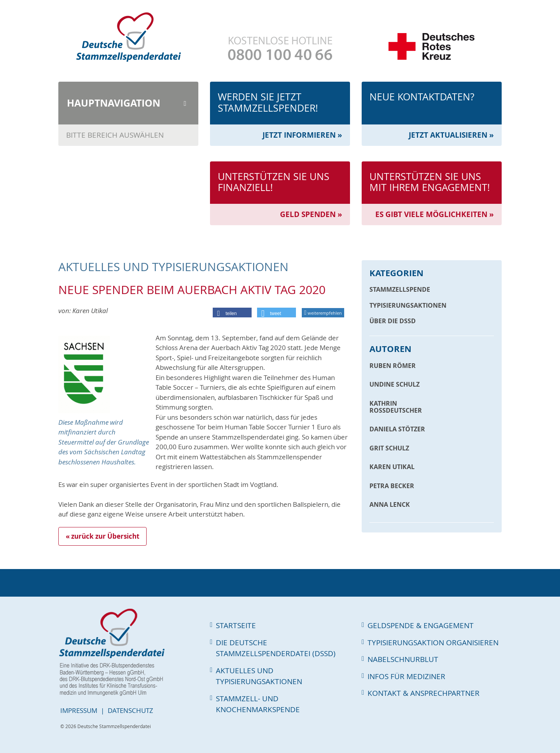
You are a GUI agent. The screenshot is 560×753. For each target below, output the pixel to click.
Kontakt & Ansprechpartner (423, 693)
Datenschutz (130, 710)
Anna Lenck (390, 504)
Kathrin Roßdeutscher (396, 407)
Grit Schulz (389, 448)
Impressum (79, 710)
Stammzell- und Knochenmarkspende (258, 704)
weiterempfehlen (323, 313)
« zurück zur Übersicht (102, 536)
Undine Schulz (395, 384)
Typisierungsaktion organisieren (433, 643)
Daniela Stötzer (397, 429)
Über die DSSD (393, 321)
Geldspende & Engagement (421, 625)
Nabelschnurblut (403, 659)
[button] (232, 313)
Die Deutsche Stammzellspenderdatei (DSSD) (276, 648)
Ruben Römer (393, 366)
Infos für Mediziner (406, 676)
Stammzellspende (400, 289)
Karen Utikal (392, 467)
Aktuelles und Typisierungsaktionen (259, 676)
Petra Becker (392, 486)
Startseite (236, 625)
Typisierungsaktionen (408, 305)
